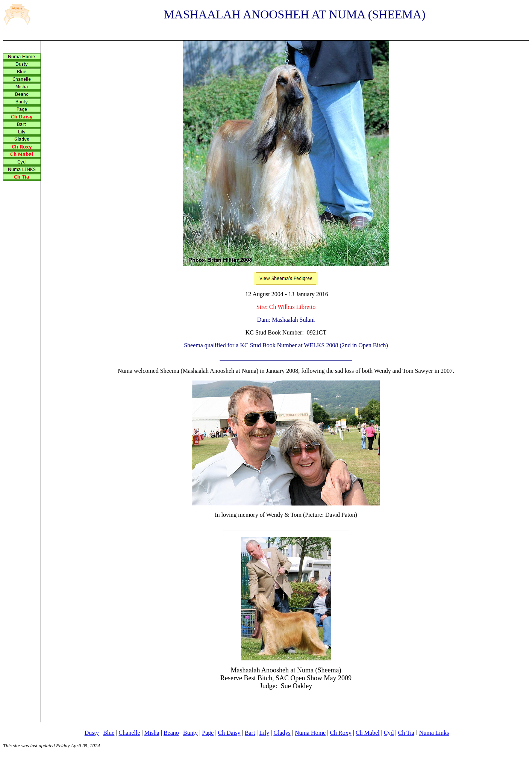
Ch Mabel (368, 733)
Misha (152, 733)
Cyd (389, 733)
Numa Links (434, 733)
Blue (109, 733)
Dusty (92, 733)
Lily (264, 733)
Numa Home (310, 733)
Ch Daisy (229, 733)
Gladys (282, 733)
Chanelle (130, 733)
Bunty (190, 733)
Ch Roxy (340, 733)
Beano (171, 733)
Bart (250, 733)
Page (208, 733)
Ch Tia (406, 733)
